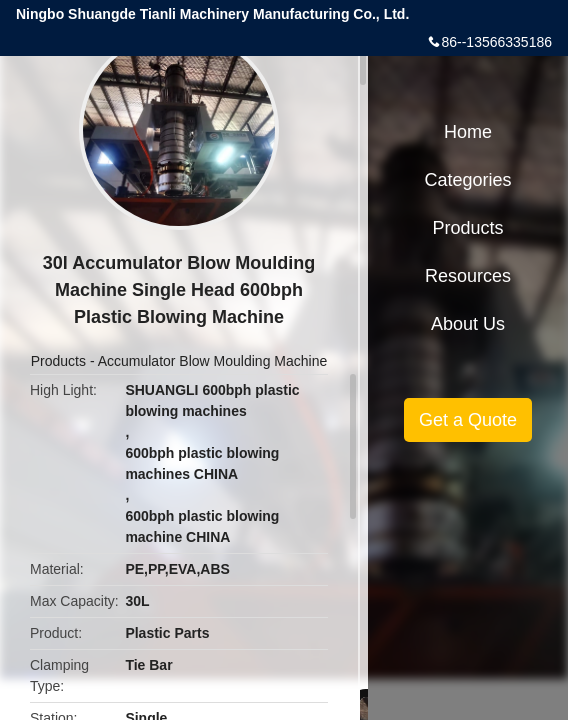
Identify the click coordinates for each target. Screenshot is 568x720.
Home (468, 132)
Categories (467, 180)
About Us (468, 324)
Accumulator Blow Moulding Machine (213, 361)
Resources (468, 276)
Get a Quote (468, 420)
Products (58, 361)
